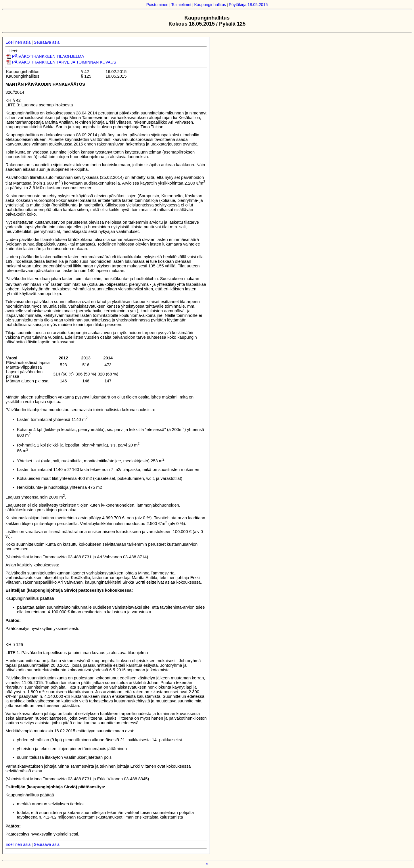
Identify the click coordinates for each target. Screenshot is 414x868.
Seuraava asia (47, 42)
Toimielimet (181, 5)
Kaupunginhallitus (210, 5)
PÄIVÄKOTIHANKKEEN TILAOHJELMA (48, 56)
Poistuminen (157, 5)
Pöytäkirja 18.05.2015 (248, 5)
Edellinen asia (18, 42)
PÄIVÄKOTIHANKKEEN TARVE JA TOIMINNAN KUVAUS (64, 62)
